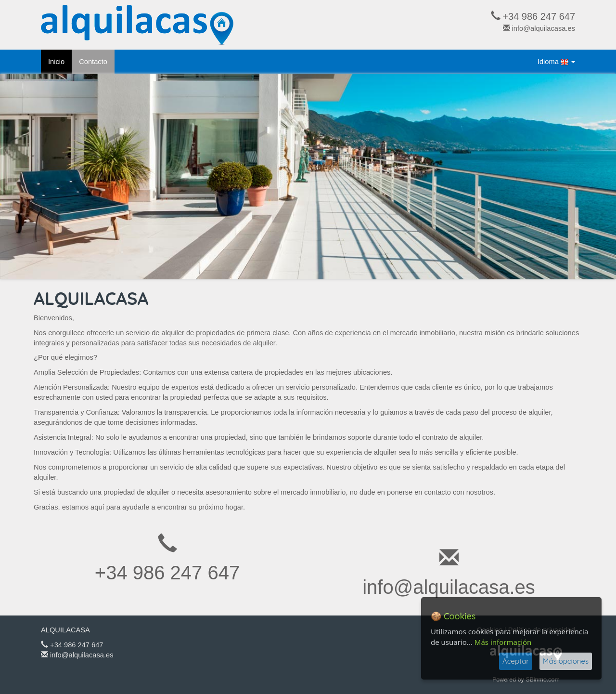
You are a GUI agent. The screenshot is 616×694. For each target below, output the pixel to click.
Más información (503, 642)
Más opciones (566, 661)
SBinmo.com (543, 680)
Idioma (556, 62)
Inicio (56, 62)
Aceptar (516, 661)
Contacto (93, 62)
